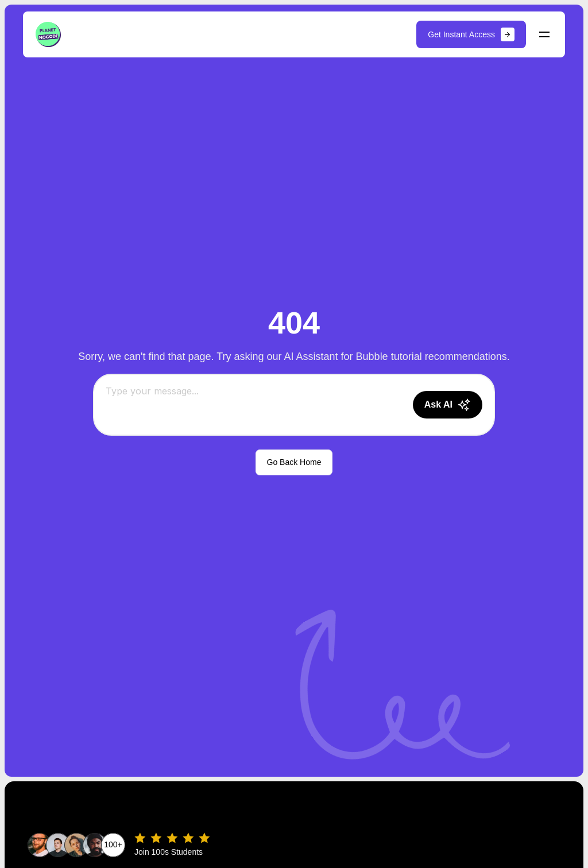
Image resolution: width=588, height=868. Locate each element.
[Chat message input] (255, 405)
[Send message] (448, 405)
